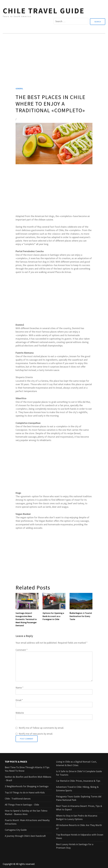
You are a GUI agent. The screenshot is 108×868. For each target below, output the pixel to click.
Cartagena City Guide (16, 829)
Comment (22, 649)
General (19, 88)
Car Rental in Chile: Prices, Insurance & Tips (78, 780)
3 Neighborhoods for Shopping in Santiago (27, 786)
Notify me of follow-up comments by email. (41, 727)
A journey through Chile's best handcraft (25, 835)
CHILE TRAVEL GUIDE (44, 11)
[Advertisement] (54, 63)
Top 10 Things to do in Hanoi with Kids (25, 792)
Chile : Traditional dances (18, 798)
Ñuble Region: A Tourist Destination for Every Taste (81, 616)
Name (19, 687)
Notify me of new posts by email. (36, 733)
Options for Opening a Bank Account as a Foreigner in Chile (53, 616)
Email (19, 700)
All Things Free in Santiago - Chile (22, 804)
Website (20, 712)
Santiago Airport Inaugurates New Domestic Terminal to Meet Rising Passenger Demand (26, 619)
